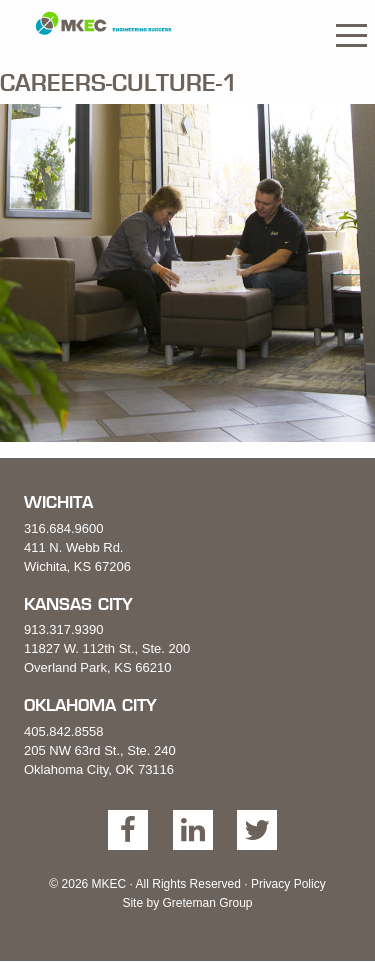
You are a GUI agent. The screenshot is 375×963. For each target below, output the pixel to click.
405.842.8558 (64, 731)
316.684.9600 (64, 528)
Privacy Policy (288, 884)
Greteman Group (207, 903)
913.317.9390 (64, 629)
